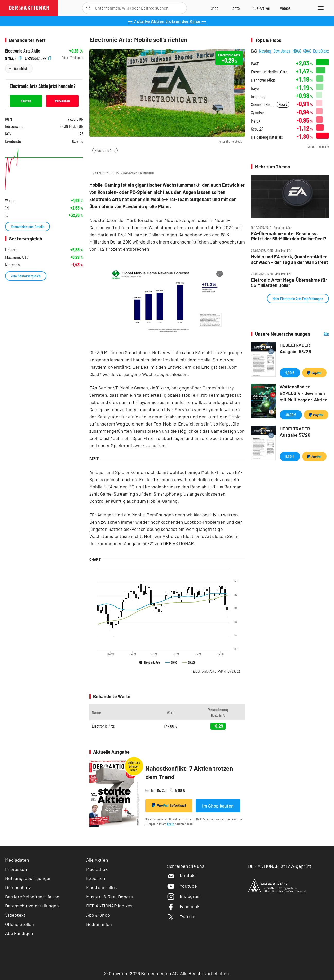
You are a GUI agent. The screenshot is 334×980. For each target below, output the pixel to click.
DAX (254, 51)
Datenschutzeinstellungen (32, 906)
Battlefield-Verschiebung (134, 529)
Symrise (257, 113)
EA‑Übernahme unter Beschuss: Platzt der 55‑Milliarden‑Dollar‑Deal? (289, 236)
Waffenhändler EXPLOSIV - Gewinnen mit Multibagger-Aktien (304, 393)
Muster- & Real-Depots (109, 897)
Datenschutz (18, 887)
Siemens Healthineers (262, 104)
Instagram (184, 896)
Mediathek (97, 869)
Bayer (256, 88)
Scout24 (257, 129)
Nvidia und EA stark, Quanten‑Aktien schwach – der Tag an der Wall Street (290, 259)
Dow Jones (282, 51)
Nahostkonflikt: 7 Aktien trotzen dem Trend (189, 773)
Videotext (15, 915)
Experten (96, 878)
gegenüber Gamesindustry (206, 388)
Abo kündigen (19, 933)
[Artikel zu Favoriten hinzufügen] (120, 161)
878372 (13, 58)
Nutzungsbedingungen (28, 878)
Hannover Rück (263, 80)
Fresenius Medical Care (269, 72)
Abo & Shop (98, 915)
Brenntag (258, 96)
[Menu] (320, 8)
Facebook (183, 906)
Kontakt (182, 875)
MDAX (297, 51)
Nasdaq (265, 51)
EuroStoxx (321, 51)
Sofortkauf (169, 805)
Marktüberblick (102, 887)
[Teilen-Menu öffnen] (96, 161)
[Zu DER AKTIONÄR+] (261, 8)
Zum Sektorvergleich (26, 276)
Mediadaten (17, 860)
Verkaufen (62, 101)
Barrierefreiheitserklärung (32, 897)
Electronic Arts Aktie (23, 51)
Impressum (17, 869)
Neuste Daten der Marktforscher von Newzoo (135, 220)
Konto (171, 824)
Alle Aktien (97, 860)
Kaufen (26, 101)
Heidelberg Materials (267, 137)
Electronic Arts (105, 150)
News (283, 104)
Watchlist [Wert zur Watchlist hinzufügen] (20, 68)
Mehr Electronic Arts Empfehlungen (298, 298)
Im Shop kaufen (218, 806)
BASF (255, 64)
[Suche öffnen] (88, 8)
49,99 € (291, 415)
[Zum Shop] (215, 8)
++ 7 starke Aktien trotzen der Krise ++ (167, 21)
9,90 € (290, 373)
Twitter (181, 917)
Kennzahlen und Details (28, 226)
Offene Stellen (20, 924)
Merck (256, 121)
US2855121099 (38, 58)
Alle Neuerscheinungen (321, 334)
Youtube (182, 886)
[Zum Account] (235, 8)
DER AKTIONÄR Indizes (109, 906)
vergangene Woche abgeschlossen (152, 374)
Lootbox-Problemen (205, 522)
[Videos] (285, 8)
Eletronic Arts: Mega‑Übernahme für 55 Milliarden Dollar (289, 283)
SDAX (307, 51)
